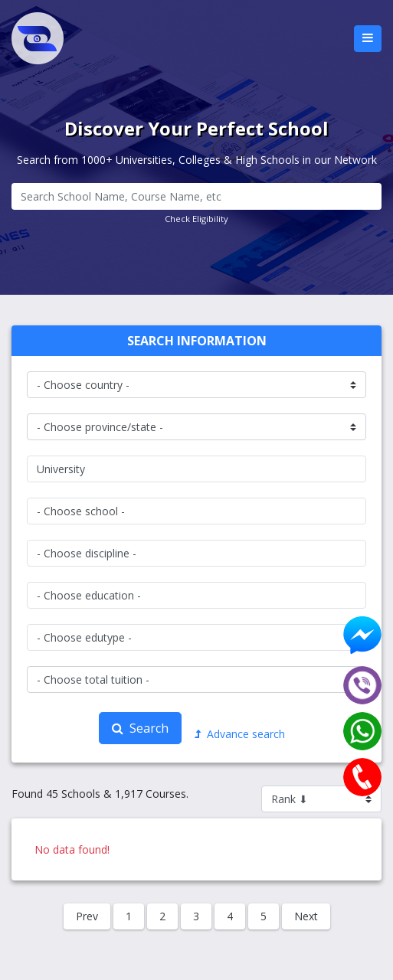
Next (306, 916)
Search (140, 728)
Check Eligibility (196, 219)
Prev (87, 916)
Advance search (240, 734)
